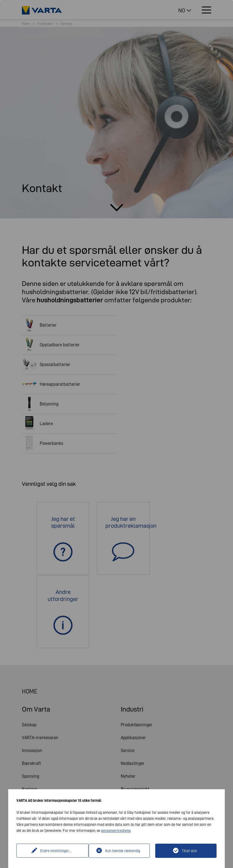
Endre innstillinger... (53, 851)
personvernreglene (116, 831)
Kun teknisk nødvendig (123, 851)
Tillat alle (189, 851)
